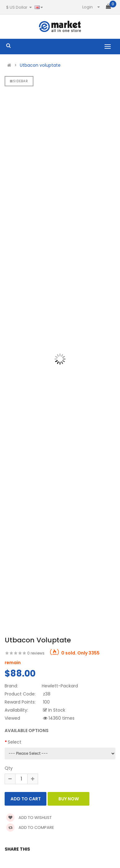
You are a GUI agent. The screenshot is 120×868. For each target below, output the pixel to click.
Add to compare (30, 828)
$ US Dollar (19, 7)
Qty (9, 768)
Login (88, 7)
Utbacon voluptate (40, 65)
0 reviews (36, 653)
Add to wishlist (29, 818)
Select (15, 742)
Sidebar (19, 81)
